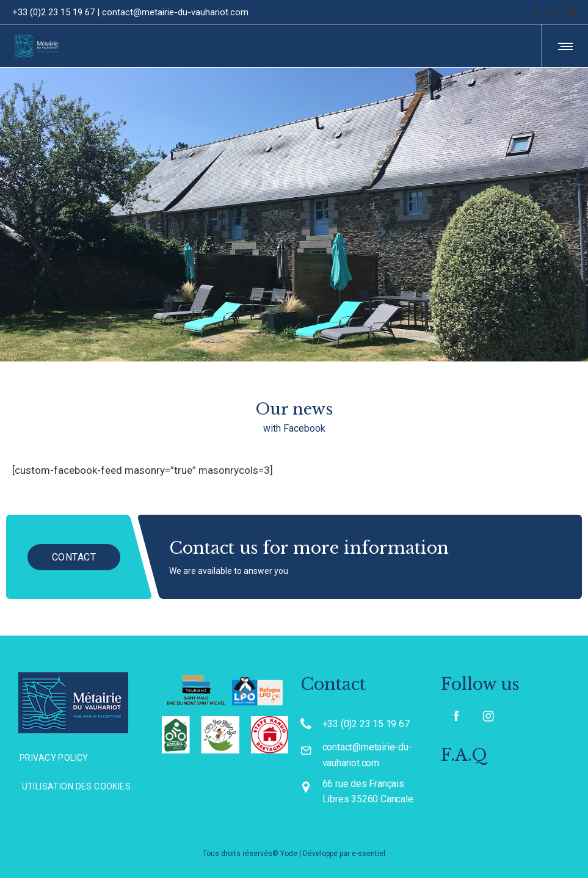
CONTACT (87, 557)
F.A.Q (464, 755)
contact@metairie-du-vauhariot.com (175, 12)
